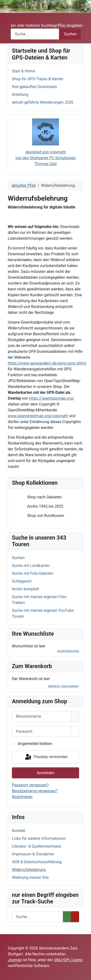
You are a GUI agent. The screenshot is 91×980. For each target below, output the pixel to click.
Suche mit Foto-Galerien (33, 573)
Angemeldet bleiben (35, 744)
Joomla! (15, 960)
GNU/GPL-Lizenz (68, 960)
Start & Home (23, 71)
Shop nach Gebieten (41, 497)
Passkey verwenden (46, 757)
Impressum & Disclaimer (33, 854)
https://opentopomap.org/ (52, 398)
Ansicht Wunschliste (68, 651)
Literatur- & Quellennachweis (37, 846)
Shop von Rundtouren (42, 516)
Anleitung (20, 94)
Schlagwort (22, 581)
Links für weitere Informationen (39, 838)
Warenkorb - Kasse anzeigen (63, 686)
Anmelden (45, 773)
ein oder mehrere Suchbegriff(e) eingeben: (47, 25)
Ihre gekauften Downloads (34, 87)
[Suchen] (37, 917)
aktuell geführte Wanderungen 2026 (43, 102)
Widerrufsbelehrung (29, 870)
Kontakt (19, 831)
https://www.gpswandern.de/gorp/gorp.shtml (47, 363)
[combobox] (35, 34)
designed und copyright (46, 152)
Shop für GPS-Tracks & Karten (38, 79)
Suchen (70, 34)
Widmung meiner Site (30, 877)
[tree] (45, 506)
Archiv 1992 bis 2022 (41, 506)
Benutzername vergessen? (35, 791)
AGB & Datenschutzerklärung (37, 862)
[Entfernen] (75, 917)
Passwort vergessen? (30, 785)
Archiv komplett (25, 589)
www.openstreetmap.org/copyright (38, 416)
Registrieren (22, 797)
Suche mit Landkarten (31, 566)
